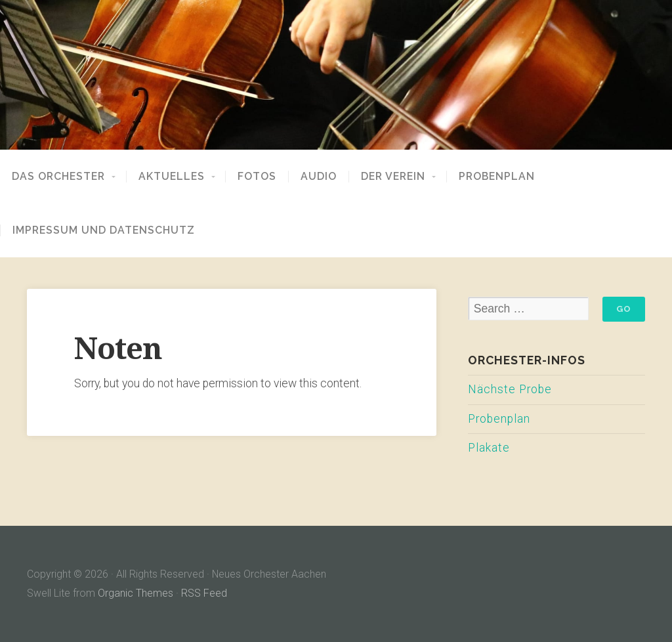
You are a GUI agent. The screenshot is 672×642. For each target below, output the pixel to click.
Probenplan (497, 177)
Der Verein (393, 177)
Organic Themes (136, 593)
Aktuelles (172, 177)
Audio (319, 177)
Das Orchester (58, 177)
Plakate (489, 448)
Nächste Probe (510, 389)
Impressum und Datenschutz (104, 230)
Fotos (257, 177)
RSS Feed (204, 593)
